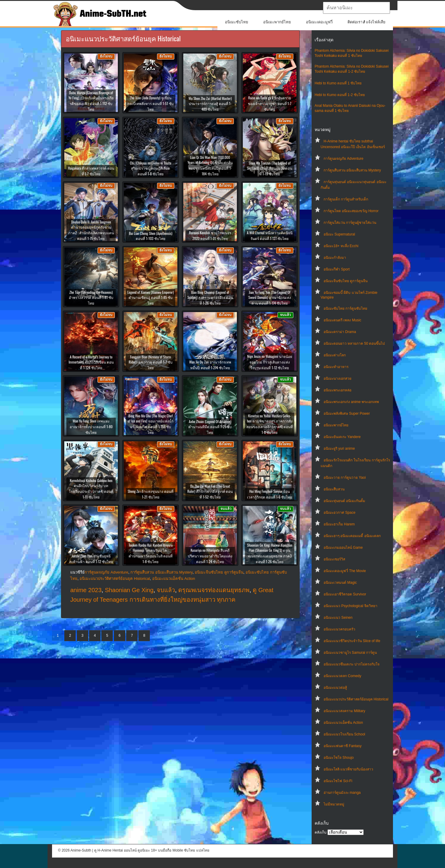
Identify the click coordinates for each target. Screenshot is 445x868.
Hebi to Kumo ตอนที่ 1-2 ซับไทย (340, 95)
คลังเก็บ (321, 832)
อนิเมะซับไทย (237, 22)
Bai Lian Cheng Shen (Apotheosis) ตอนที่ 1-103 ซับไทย (151, 236)
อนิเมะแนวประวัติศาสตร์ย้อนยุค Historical (356, 699)
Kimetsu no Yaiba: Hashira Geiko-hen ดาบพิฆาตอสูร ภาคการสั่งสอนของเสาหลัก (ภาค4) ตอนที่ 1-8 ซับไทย (270, 424)
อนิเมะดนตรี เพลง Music (342, 320)
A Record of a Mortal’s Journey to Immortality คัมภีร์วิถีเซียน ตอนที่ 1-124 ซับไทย (91, 362)
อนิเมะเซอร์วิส (334, 559)
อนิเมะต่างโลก (335, 355)
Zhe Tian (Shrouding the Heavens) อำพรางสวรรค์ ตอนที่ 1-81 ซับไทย (91, 298)
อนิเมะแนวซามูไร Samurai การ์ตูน (350, 653)
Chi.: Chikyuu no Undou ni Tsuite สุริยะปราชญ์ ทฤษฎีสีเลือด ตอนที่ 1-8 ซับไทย (151, 168)
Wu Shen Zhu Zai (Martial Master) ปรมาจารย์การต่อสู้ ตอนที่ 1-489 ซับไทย (210, 104)
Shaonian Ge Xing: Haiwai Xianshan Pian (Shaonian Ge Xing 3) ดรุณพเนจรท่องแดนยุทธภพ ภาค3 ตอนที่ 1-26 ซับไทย (270, 553)
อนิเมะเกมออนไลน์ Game (343, 548)
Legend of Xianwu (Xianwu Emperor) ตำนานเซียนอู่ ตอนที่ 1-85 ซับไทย (151, 298)
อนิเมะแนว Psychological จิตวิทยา (350, 606)
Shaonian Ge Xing (129, 590)
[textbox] (356, 8)
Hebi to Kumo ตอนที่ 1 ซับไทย (338, 83)
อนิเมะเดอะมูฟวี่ (319, 22)
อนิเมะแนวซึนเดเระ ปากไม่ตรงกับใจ (352, 664)
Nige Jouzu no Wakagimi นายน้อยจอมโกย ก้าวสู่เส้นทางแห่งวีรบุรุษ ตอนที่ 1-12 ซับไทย (269, 362)
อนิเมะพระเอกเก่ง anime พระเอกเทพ (351, 402)
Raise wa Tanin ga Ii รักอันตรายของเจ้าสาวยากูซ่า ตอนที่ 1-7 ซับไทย (270, 103)
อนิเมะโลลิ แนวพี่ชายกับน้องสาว (348, 769)
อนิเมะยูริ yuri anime (339, 449)
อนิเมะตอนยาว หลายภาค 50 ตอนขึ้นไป (354, 343)
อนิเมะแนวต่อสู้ (335, 688)
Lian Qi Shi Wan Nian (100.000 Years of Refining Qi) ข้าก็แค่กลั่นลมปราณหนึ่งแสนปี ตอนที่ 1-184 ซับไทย (210, 165)
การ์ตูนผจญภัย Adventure (343, 159)
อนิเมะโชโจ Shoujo (339, 758)
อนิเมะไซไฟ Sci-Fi (338, 781)
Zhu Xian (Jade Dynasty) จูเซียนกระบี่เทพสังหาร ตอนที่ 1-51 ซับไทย (151, 103)
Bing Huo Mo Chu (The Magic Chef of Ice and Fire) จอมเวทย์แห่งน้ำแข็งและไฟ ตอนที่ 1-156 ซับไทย (150, 424)
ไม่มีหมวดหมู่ (334, 804)
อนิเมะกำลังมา (335, 258)
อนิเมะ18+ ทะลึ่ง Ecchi (341, 246)
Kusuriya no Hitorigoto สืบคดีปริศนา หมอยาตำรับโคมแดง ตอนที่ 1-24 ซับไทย (210, 556)
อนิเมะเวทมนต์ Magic (340, 583)
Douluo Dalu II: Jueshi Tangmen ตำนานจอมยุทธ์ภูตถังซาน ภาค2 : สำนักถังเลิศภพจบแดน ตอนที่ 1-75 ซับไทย (91, 230)
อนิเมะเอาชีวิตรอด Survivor (345, 594)
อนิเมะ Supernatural (339, 234)
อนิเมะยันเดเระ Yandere (342, 437)
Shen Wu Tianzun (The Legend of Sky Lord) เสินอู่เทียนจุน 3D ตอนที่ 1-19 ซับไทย (270, 168)
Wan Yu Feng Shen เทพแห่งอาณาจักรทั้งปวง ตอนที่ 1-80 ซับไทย (91, 427)
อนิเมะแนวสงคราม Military (344, 711)
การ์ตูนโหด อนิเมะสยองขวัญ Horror (351, 211)
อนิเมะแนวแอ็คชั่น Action (343, 723)
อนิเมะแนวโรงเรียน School (344, 734)
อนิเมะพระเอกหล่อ (337, 390)
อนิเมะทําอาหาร (336, 367)
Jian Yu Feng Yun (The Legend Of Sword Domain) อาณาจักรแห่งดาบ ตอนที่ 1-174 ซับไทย (269, 298)
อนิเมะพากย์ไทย (277, 22)
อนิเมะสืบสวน (334, 489)
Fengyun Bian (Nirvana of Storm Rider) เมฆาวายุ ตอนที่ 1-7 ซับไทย (150, 362)
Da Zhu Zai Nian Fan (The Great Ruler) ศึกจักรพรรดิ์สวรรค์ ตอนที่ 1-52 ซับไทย (210, 491)
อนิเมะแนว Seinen (338, 618)
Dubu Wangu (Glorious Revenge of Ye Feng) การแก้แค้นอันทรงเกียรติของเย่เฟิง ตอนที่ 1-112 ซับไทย (91, 101)
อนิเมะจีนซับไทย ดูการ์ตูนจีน (346, 281)
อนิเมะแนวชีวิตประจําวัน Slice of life (352, 641)
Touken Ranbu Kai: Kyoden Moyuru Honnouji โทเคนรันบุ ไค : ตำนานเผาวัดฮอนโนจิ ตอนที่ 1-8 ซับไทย (151, 553)
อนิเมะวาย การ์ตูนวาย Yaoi (345, 478)
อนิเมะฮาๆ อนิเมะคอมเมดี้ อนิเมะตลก (352, 536)
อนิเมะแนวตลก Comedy (342, 676)
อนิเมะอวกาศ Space (339, 513)
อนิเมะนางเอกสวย (337, 378)
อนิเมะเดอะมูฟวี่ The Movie (345, 571)
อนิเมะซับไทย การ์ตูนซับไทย (345, 308)
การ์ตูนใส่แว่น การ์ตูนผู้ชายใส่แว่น (350, 223)
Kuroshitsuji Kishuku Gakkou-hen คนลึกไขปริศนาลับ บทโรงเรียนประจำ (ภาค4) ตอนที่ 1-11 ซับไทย (91, 489)
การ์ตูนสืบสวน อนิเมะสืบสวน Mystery (352, 170)
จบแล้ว (166, 590)
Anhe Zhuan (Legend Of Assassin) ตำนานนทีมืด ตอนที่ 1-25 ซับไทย (210, 427)
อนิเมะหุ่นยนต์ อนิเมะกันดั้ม (344, 501)
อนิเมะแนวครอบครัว (339, 629)
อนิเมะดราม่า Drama (340, 332)
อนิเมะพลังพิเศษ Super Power (347, 414)
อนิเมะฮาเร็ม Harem (339, 524)
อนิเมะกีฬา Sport (337, 269)
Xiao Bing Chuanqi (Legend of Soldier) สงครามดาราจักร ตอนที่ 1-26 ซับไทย (210, 298)
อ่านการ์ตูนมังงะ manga (342, 793)
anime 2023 (86, 590)
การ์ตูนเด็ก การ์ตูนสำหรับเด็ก (346, 199)
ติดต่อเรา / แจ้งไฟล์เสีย (366, 22)
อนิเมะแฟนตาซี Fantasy (343, 746)
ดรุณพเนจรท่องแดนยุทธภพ (214, 590)
